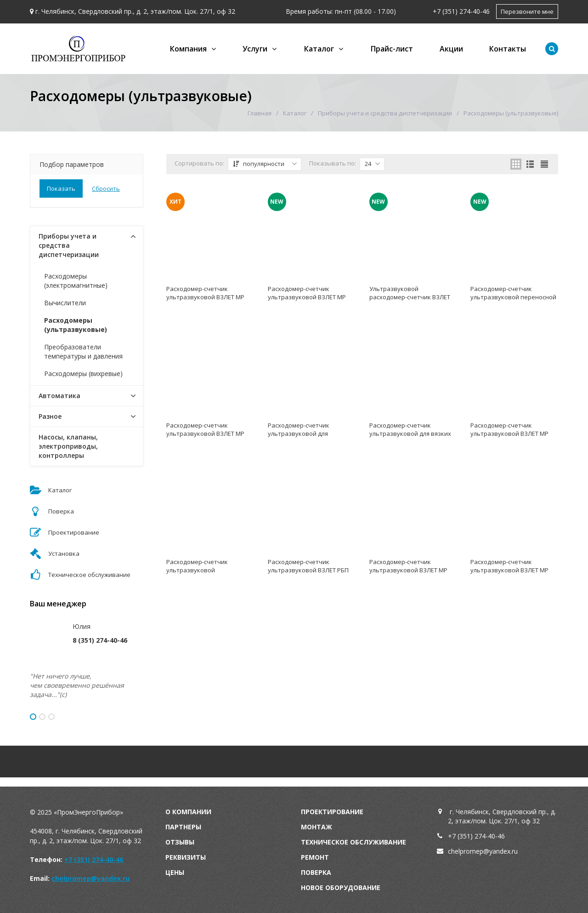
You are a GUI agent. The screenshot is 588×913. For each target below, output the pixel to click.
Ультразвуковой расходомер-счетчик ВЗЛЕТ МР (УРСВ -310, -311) (410, 297)
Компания (188, 49)
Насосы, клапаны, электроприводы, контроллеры (68, 446)
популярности (265, 164)
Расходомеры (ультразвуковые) (76, 325)
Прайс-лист (392, 49)
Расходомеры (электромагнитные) (76, 281)
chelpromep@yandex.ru (90, 878)
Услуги (255, 49)
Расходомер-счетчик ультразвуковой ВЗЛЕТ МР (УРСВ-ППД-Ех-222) (509, 434)
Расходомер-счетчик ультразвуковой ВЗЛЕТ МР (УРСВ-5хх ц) (205, 297)
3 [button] (51, 717)
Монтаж (317, 827)
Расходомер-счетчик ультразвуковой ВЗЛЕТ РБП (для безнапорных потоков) (308, 570)
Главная (260, 113)
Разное (50, 416)
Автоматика (59, 396)
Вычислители (65, 303)
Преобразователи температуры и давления (83, 351)
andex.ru (505, 851)
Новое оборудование (341, 887)
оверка (318, 872)
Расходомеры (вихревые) (83, 374)
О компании (188, 812)
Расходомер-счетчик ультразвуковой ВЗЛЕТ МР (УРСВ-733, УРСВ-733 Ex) (205, 434)
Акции (451, 49)
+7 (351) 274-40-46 (461, 11)
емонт (317, 857)
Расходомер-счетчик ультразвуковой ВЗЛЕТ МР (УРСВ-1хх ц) (408, 570)
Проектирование (332, 812)
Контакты (508, 49)
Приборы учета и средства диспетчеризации (385, 113)
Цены (175, 872)
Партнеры (183, 827)
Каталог (319, 49)
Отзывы (180, 842)
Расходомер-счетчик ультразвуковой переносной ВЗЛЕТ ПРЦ (513, 297)
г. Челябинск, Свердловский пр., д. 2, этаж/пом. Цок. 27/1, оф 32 (135, 11)
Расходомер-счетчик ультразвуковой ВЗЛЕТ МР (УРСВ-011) (307, 297)
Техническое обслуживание (353, 842)
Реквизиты (186, 857)
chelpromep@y (470, 851)
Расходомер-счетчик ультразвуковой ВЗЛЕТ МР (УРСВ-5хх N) (509, 570)
